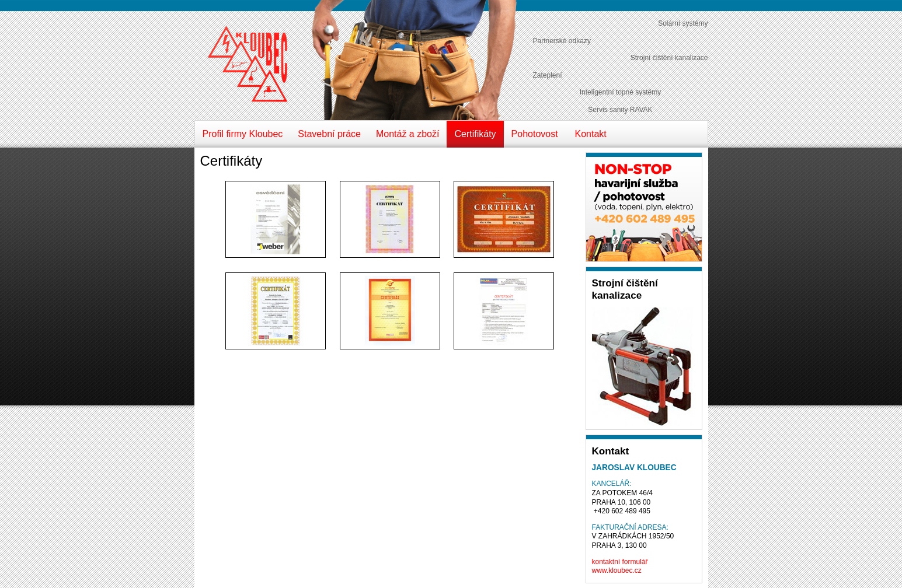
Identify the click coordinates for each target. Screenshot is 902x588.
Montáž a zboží (408, 134)
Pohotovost (535, 134)
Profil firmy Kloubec (243, 134)
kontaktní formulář (620, 562)
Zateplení (548, 75)
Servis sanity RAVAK (620, 110)
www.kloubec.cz (617, 570)
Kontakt (591, 134)
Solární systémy (683, 23)
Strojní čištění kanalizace (669, 58)
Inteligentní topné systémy (620, 92)
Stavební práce (329, 134)
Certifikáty (475, 134)
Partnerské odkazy (562, 41)
